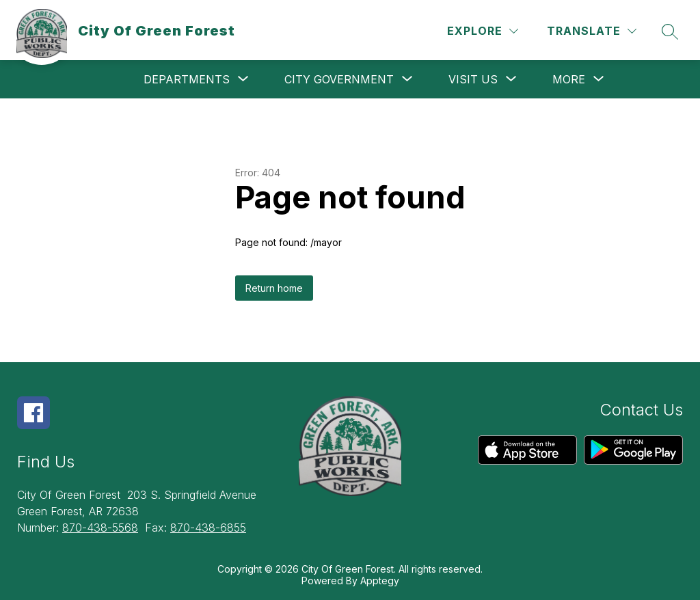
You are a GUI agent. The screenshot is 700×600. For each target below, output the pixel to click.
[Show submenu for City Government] (339, 79)
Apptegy (380, 581)
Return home (274, 288)
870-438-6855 (208, 528)
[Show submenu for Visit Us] (473, 79)
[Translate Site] (592, 31)
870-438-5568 (100, 528)
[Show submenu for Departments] (187, 79)
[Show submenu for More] (569, 79)
